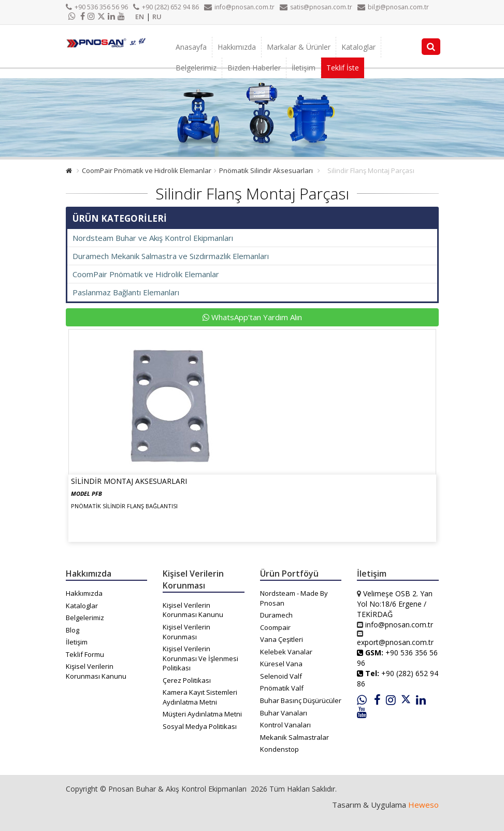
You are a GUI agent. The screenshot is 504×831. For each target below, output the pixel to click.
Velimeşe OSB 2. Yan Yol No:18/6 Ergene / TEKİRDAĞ (395, 604)
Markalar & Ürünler (299, 47)
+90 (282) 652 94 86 (166, 7)
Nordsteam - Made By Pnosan (294, 598)
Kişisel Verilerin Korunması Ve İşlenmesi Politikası (200, 658)
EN (140, 17)
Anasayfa (191, 47)
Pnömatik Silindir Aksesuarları (266, 170)
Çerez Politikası (187, 680)
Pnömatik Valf (282, 688)
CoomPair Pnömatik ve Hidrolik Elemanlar (147, 170)
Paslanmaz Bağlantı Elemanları (126, 292)
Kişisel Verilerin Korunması (186, 632)
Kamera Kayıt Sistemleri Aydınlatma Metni (200, 697)
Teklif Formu (85, 654)
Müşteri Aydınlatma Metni (202, 714)
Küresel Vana (281, 664)
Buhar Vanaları (284, 713)
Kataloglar (358, 47)
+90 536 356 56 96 (97, 7)
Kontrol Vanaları (285, 725)
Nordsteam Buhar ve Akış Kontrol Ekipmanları (153, 238)
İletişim (304, 68)
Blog (73, 630)
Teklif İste (343, 68)
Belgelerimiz (196, 68)
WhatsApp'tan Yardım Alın (252, 317)
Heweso (423, 805)
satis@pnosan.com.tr (316, 7)
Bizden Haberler (254, 68)
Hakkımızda (237, 47)
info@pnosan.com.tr (239, 7)
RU (157, 17)
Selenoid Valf (281, 676)
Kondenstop (279, 749)
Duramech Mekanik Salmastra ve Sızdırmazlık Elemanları (171, 256)
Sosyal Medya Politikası (200, 726)
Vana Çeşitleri (282, 639)
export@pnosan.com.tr (395, 642)
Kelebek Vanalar (286, 652)
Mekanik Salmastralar (294, 737)
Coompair (275, 627)
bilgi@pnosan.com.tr (393, 7)
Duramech (276, 615)
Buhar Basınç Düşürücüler (301, 700)
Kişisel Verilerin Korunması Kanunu (96, 671)
